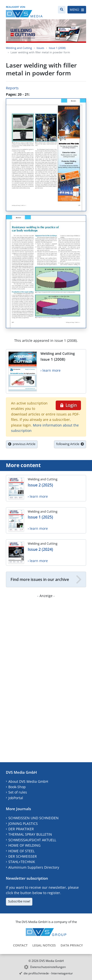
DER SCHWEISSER (23, 856)
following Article (70, 444)
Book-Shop (17, 787)
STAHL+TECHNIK (22, 862)
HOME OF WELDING (24, 845)
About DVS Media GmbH (28, 781)
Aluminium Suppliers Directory (34, 867)
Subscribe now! (19, 901)
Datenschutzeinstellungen (48, 967)
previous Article (22, 444)
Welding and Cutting (19, 48)
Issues (40, 48)
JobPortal (16, 798)
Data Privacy (72, 945)
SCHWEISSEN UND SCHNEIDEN (33, 818)
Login (68, 405)
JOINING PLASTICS (23, 824)
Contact (20, 945)
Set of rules (18, 792)
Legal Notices (44, 945)
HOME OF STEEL (21, 851)
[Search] (62, 10)
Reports (12, 88)
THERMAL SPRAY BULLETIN (30, 834)
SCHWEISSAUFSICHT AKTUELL (32, 840)
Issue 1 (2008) (57, 48)
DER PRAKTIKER (21, 829)
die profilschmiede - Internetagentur (48, 973)
